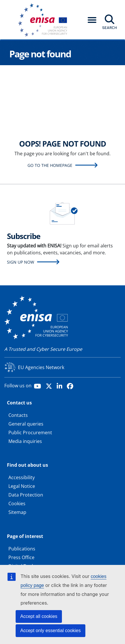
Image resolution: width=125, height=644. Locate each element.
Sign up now (21, 262)
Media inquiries (25, 441)
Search (110, 28)
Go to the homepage (50, 165)
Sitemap (17, 512)
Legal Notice (22, 486)
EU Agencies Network (41, 367)
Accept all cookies (39, 616)
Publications (22, 549)
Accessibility (22, 477)
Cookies (17, 503)
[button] (92, 20)
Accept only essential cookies (50, 631)
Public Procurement (30, 433)
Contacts (18, 415)
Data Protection (26, 495)
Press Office (21, 557)
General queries (26, 424)
